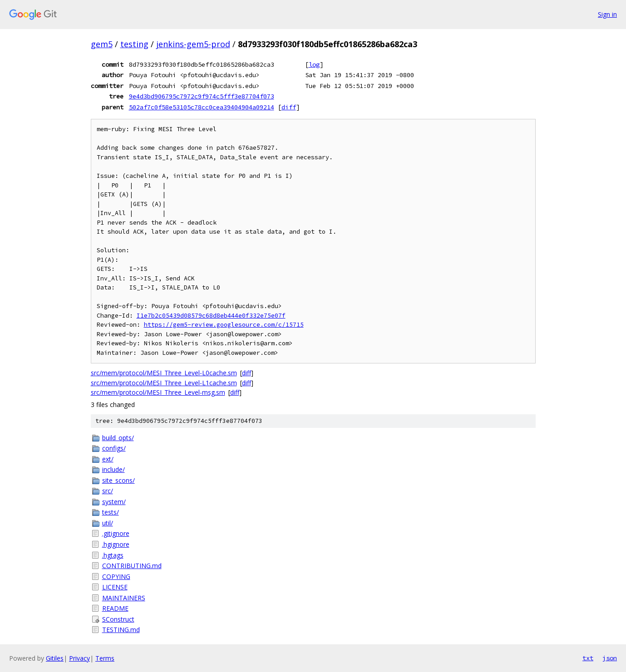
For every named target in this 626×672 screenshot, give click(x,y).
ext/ (108, 459)
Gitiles (55, 658)
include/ (113, 469)
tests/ (111, 512)
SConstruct (118, 619)
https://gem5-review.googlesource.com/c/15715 (224, 325)
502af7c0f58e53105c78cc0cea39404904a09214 (202, 107)
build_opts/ (118, 438)
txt (588, 658)
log (314, 64)
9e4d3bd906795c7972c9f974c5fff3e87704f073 (202, 96)
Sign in (607, 14)
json (610, 658)
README (115, 608)
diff (289, 107)
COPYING (116, 576)
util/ (108, 523)
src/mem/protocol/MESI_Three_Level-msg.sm (158, 392)
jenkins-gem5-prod (193, 44)
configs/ (114, 448)
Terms (105, 658)
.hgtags (113, 555)
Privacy (79, 658)
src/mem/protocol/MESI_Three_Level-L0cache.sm (164, 373)
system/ (114, 502)
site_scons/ (118, 480)
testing (134, 44)
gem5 (102, 44)
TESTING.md (121, 630)
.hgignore (116, 544)
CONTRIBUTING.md (132, 566)
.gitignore (116, 533)
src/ (108, 491)
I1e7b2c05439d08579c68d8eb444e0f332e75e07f (211, 316)
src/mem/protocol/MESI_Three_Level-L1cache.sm (164, 383)
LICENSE (115, 587)
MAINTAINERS (124, 598)
